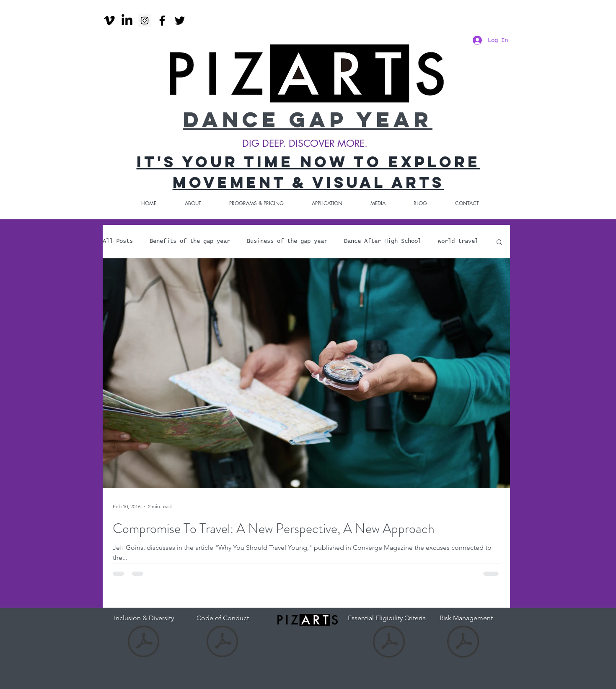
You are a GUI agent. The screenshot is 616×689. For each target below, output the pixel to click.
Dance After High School (383, 241)
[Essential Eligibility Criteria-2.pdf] (389, 643)
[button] (499, 243)
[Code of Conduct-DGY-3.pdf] (222, 643)
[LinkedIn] (127, 21)
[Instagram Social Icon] (145, 21)
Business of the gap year (287, 241)
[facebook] (162, 21)
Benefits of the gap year (190, 241)
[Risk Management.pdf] (463, 643)
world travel (458, 241)
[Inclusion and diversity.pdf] (144, 643)
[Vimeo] (109, 21)
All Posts (118, 241)
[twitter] (180, 21)
